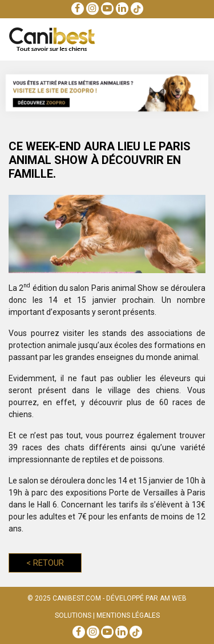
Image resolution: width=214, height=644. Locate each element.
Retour (45, 563)
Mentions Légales (128, 615)
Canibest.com (77, 598)
